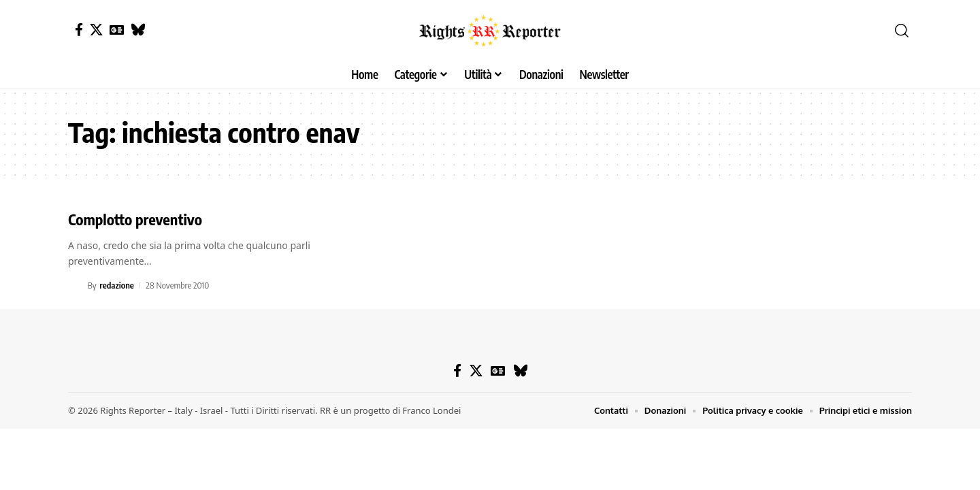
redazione (117, 285)
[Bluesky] (138, 30)
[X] (96, 30)
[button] (902, 31)
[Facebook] (79, 30)
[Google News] (117, 30)
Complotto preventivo (135, 219)
